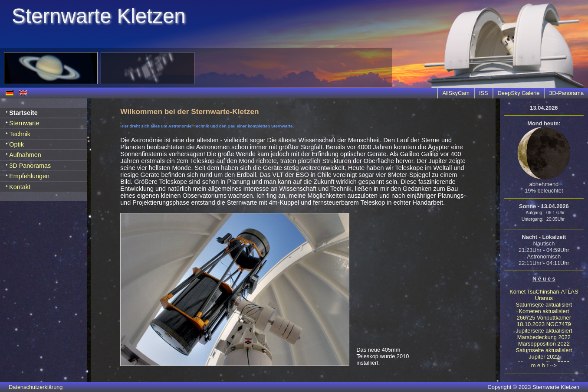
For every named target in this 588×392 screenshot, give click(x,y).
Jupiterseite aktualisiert (544, 331)
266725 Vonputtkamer (544, 318)
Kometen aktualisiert (544, 311)
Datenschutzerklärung (36, 387)
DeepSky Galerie (519, 93)
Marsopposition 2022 (544, 344)
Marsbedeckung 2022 (544, 337)
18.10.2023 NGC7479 (544, 324)
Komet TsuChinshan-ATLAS (544, 292)
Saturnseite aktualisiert (544, 305)
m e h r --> (544, 365)
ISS (484, 93)
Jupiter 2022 (544, 357)
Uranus (544, 298)
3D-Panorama (566, 93)
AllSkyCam (456, 93)
